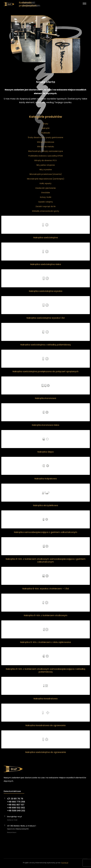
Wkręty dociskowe (46, 142)
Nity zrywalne (46, 170)
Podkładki (46, 133)
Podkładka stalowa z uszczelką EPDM (45, 156)
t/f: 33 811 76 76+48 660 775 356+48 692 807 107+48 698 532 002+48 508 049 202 (16, 805)
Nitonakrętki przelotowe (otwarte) (46, 174)
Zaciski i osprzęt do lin (46, 206)
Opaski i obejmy (45, 202)
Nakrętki (45, 128)
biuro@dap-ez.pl (14, 816)
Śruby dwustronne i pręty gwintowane (45, 137)
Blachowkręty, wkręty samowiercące (46, 151)
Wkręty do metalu (45, 147)
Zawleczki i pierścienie (45, 188)
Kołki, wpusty (45, 183)
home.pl (65, 863)
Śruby (46, 124)
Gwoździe (45, 193)
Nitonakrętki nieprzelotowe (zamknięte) (46, 179)
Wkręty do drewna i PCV (45, 160)
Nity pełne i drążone (46, 165)
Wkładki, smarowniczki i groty (46, 211)
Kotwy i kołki (46, 197)
